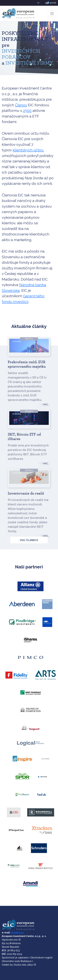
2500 (27, 110)
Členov (21, 105)
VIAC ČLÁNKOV (29, 540)
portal (51, 3)
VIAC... (46, 405)
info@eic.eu (17, 933)
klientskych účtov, (28, 150)
